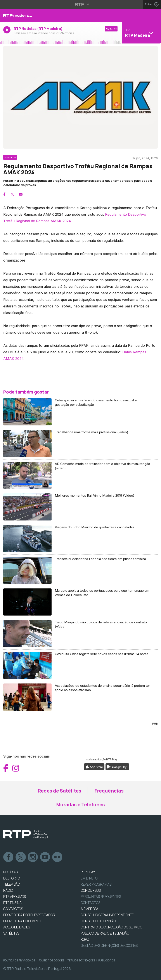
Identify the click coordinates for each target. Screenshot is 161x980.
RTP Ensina (12, 903)
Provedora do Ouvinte (23, 921)
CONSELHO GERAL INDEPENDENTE (107, 915)
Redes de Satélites (59, 791)
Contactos (90, 903)
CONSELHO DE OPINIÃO (98, 921)
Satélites (11, 933)
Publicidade (107, 960)
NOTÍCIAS (10, 872)
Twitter (21, 857)
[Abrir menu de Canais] (141, 33)
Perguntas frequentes (101, 897)
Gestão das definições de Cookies (109, 945)
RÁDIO (8, 890)
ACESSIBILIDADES (17, 927)
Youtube (45, 857)
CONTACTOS (13, 909)
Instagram (33, 857)
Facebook (9, 857)
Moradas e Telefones (80, 805)
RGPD (85, 939)
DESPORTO (12, 878)
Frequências (109, 791)
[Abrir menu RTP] (80, 4)
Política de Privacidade (19, 960)
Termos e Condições (81, 960)
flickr (57, 857)
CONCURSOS (91, 890)
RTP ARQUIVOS (15, 897)
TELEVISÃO (12, 884)
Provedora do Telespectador (29, 915)
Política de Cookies (51, 960)
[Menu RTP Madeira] (157, 15)
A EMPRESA (89, 909)
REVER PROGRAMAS (96, 884)
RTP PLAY (88, 872)
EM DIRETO (89, 878)
